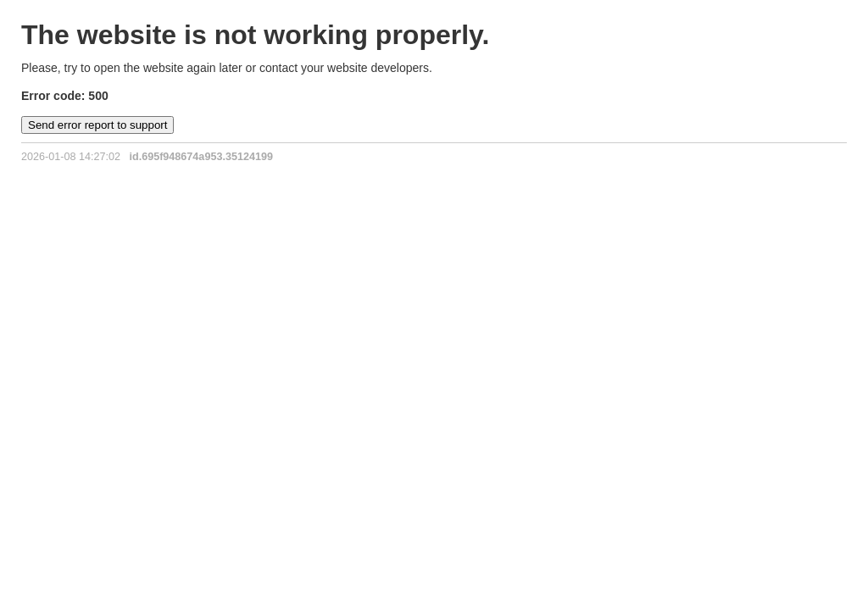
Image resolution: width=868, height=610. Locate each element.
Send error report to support (97, 125)
